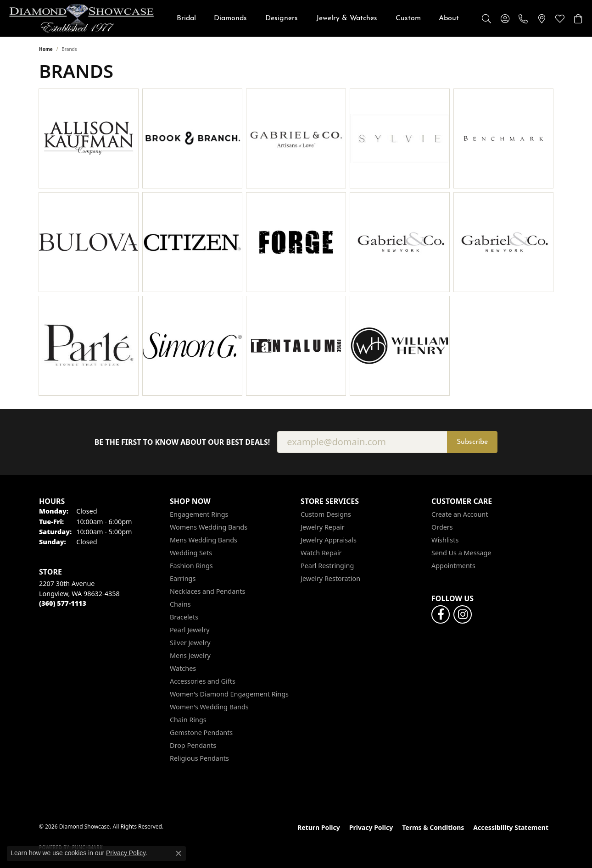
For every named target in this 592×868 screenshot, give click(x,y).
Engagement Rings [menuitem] (199, 514)
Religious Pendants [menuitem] (199, 758)
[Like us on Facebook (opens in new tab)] (441, 614)
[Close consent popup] (179, 853)
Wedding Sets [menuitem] (191, 553)
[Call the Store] (63, 603)
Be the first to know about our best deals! (182, 442)
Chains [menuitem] (180, 604)
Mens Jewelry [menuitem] (190, 655)
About (449, 18)
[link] (523, 18)
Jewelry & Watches (347, 18)
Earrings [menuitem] (183, 578)
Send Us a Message (461, 553)
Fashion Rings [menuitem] (191, 566)
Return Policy (319, 827)
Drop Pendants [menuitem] (193, 745)
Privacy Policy (371, 827)
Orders (442, 527)
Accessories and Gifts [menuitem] (203, 681)
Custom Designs (326, 514)
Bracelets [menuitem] (184, 617)
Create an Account (460, 514)
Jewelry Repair (323, 527)
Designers (282, 18)
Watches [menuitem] (183, 668)
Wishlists (445, 540)
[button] (486, 18)
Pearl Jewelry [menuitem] (190, 630)
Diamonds (230, 18)
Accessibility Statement (511, 827)
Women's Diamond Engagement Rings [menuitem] (229, 694)
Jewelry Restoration (330, 578)
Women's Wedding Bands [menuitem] (209, 707)
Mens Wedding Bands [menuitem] (204, 540)
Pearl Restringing (327, 566)
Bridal (186, 18)
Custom (408, 18)
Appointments (453, 566)
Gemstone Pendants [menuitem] (201, 733)
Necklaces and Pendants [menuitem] (207, 591)
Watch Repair (321, 553)
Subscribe (472, 442)
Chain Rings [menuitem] (188, 720)
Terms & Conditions (433, 827)
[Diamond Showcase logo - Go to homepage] (81, 18)
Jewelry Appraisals (329, 540)
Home (46, 49)
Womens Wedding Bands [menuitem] (209, 527)
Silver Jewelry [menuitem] (190, 643)
